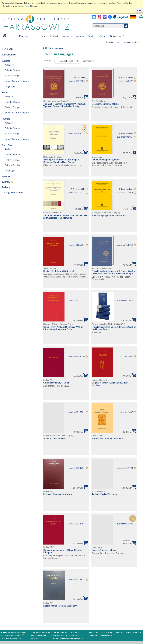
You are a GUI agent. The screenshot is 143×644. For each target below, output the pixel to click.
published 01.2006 (125, 356)
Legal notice (93, 632)
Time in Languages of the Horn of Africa (110, 215)
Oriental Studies (12, 70)
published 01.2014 (125, 245)
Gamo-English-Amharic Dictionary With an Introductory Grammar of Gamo (63, 328)
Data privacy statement (111, 632)
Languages (10, 86)
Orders (103, 36)
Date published (66, 61)
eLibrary (6, 182)
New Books (8, 49)
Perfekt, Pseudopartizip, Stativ (106, 160)
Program (24, 36)
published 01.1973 (77, 580)
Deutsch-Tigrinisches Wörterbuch (59, 271)
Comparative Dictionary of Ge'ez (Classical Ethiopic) (63, 551)
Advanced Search (133, 42)
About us (68, 36)
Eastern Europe (12, 76)
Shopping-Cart (113, 42)
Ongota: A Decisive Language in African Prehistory (110, 384)
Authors (80, 36)
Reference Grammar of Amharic (58, 494)
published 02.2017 (77, 193)
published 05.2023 (77, 81)
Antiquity (9, 65)
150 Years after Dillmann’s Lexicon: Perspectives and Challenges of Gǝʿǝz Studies (65, 217)
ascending (88, 61)
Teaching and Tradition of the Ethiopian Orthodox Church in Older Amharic (61, 161)
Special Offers (9, 55)
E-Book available (78, 78)
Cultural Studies (12, 165)
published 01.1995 (77, 468)
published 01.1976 (125, 524)
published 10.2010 (77, 356)
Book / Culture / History (17, 81)
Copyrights (92, 635)
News (43, 36)
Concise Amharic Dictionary (105, 550)
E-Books (6, 176)
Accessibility (106, 635)
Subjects (47, 48)
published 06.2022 (125, 81)
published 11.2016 (125, 193)
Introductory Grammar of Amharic (107, 438)
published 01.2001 (77, 412)
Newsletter (116, 36)
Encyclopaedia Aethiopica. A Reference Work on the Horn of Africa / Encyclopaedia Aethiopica (114, 272)
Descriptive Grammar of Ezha (105, 104)
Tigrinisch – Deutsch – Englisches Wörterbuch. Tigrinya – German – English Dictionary (65, 105)
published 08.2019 (125, 137)
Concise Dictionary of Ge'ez (56, 383)
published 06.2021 (77, 133)
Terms (128, 632)
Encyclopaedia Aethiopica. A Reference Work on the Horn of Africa (114, 328)
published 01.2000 (125, 412)
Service (92, 36)
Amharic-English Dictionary (104, 494)
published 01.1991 (125, 468)
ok (140, 10)
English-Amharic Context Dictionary (60, 606)
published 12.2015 (77, 245)
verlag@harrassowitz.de (70, 638)
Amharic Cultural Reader (55, 438)
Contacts (55, 36)
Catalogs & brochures (13, 192)
